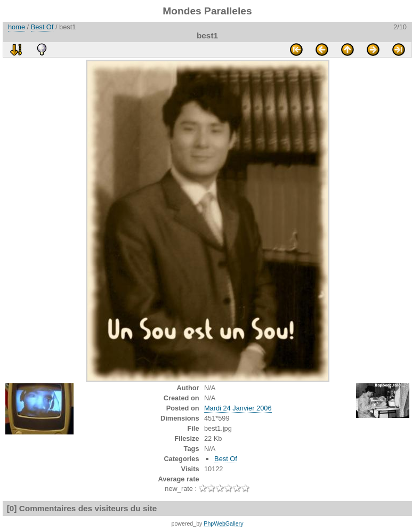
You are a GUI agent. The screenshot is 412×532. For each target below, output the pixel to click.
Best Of (42, 27)
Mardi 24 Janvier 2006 (238, 408)
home (17, 27)
